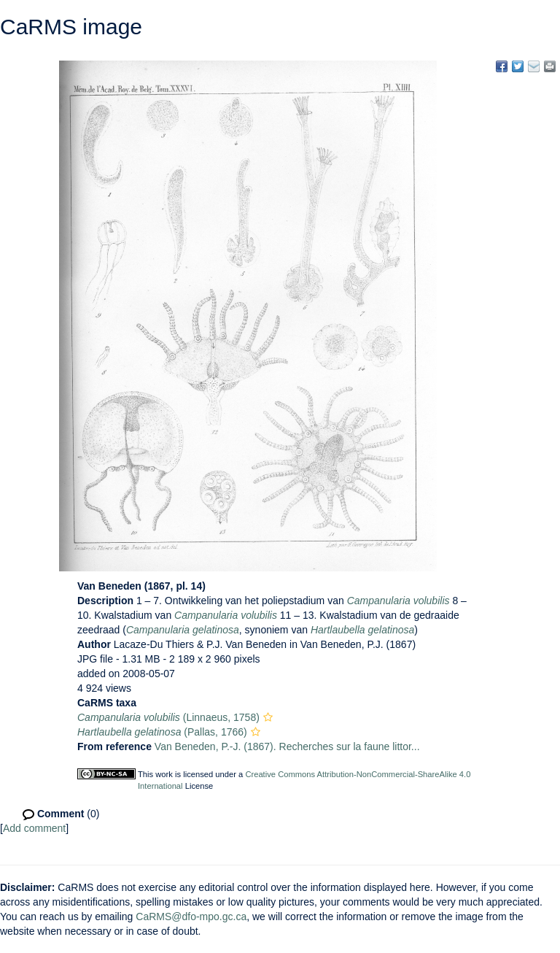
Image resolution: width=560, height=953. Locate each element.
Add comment (34, 828)
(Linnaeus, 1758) (168, 717)
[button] (268, 717)
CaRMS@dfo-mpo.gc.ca (191, 917)
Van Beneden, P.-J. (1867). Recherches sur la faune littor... (287, 746)
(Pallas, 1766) (162, 732)
